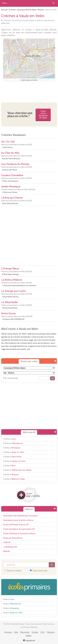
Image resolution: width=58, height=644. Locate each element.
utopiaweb (29, 641)
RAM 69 (6, 551)
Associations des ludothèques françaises (20, 516)
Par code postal (11, 378)
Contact (35, 632)
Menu (5, 3)
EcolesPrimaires (29, 587)
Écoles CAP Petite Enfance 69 (16, 525)
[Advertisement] (29, 91)
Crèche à (10, 439)
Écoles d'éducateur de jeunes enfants (19, 534)
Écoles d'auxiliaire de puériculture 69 (19, 529)
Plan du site (25, 632)
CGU (43, 632)
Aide (16, 632)
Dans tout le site (39, 571)
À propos (8, 632)
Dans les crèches (13, 571)
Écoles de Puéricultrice (13, 538)
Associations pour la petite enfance (18, 520)
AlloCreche (29, 3)
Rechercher (54, 3)
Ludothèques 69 (10, 547)
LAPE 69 (7, 542)
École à (9, 599)
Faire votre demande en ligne (43, 114)
